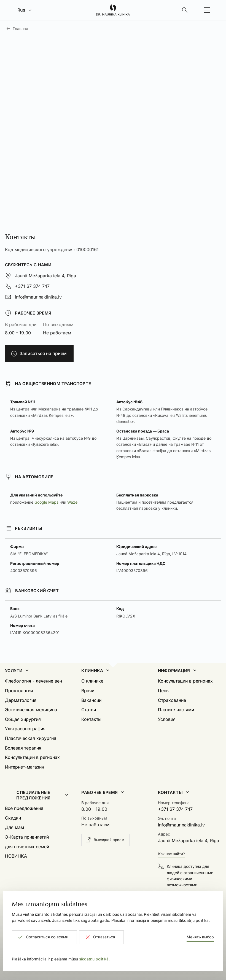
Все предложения (24, 808)
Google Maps (46, 502)
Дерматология (21, 700)
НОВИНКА (16, 856)
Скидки (13, 818)
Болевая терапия (23, 748)
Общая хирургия (23, 719)
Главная (20, 29)
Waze (72, 502)
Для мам (14, 827)
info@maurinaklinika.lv (38, 297)
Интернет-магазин (25, 767)
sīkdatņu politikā (94, 959)
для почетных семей (27, 847)
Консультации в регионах (32, 757)
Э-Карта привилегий (27, 837)
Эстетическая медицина (31, 710)
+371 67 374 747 (32, 286)
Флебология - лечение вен (33, 681)
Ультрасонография (25, 729)
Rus (21, 10)
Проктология (19, 691)
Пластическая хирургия (31, 738)
